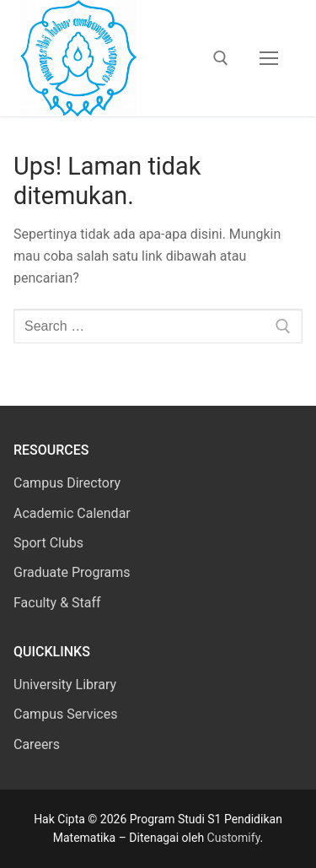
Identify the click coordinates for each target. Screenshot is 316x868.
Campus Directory (67, 483)
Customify (234, 838)
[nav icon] (269, 58)
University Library (65, 685)
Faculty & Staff (57, 603)
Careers (37, 744)
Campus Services (65, 714)
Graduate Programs (72, 572)
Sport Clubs (48, 543)
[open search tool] (221, 58)
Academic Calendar (72, 513)
